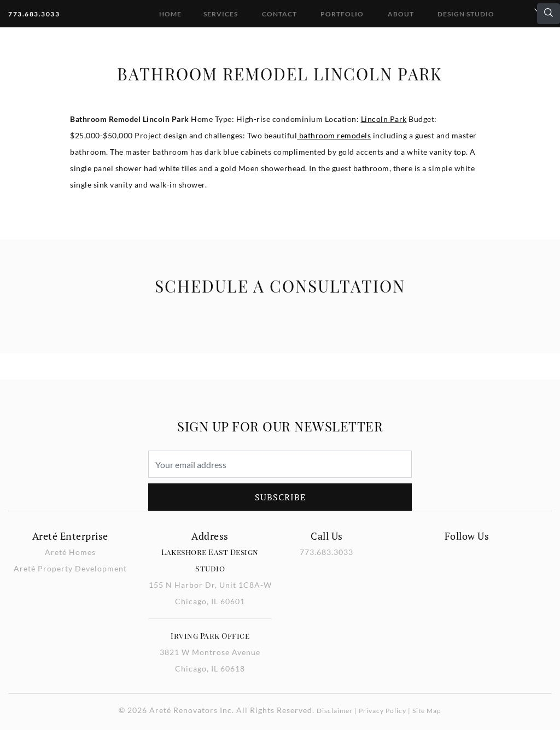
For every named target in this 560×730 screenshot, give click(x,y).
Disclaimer (335, 711)
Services (221, 14)
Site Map (427, 711)
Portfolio (342, 14)
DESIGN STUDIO (466, 14)
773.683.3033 (34, 14)
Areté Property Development (70, 568)
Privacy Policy (383, 711)
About (401, 14)
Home (170, 14)
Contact (279, 14)
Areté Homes (70, 552)
